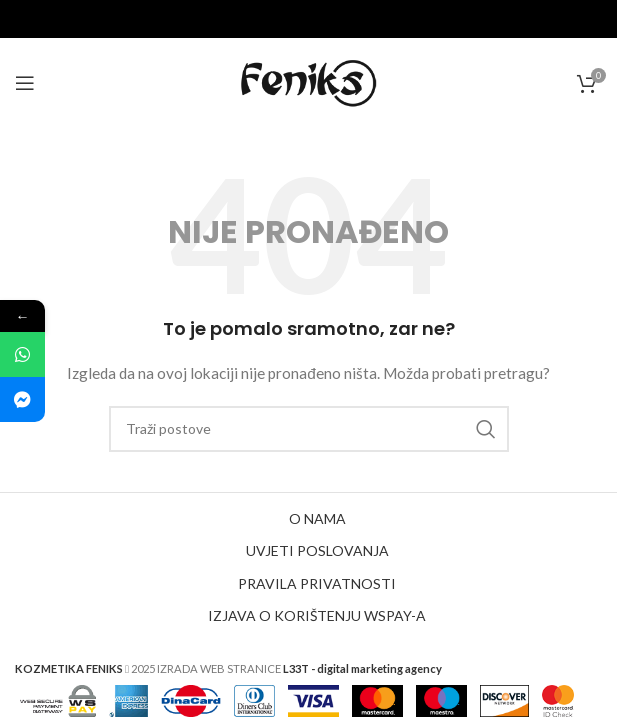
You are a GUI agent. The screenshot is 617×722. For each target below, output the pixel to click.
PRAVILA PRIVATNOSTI (317, 583)
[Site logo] (309, 81)
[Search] (309, 429)
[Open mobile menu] (25, 83)
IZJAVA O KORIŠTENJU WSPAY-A (317, 615)
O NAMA (317, 518)
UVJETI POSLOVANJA (317, 550)
